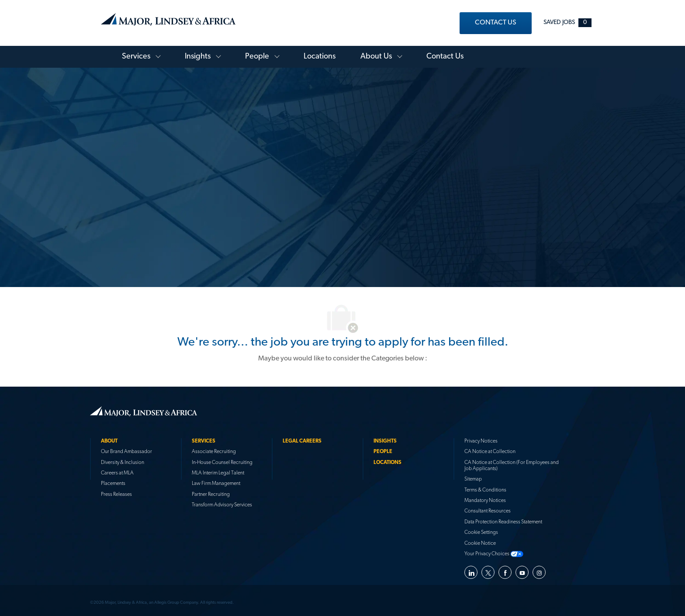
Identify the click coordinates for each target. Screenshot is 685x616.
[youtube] (522, 569)
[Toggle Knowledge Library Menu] (216, 54)
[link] (496, 23)
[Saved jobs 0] (567, 22)
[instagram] (539, 569)
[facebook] (505, 569)
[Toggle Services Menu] (156, 54)
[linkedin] (471, 569)
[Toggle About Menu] (398, 54)
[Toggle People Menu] (275, 54)
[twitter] (488, 569)
